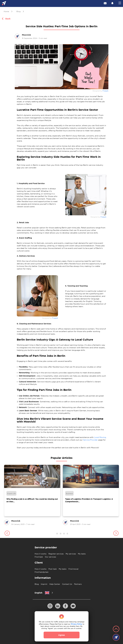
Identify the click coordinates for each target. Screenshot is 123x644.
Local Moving (100, 437)
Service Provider (90, 440)
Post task (53, 569)
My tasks (82, 554)
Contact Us (67, 584)
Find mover (74, 569)
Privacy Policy (77, 624)
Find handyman (42, 572)
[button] (7, 534)
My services (71, 554)
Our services (50, 557)
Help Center (55, 584)
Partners (78, 584)
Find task (39, 557)
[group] (32, 495)
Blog (37, 584)
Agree (62, 635)
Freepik (105, 91)
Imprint (44, 584)
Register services (56, 554)
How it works (41, 554)
